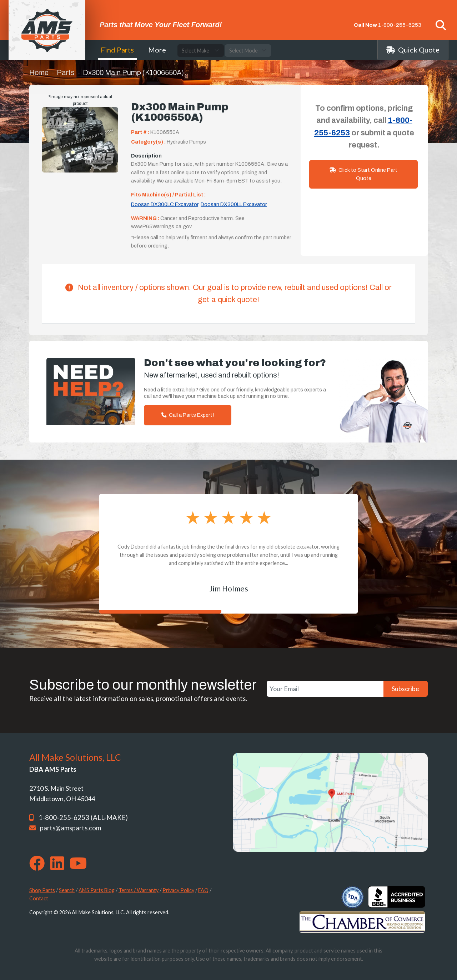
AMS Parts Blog (97, 890)
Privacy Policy (178, 890)
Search (67, 890)
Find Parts (117, 50)
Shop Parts (42, 890)
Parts (66, 72)
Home (39, 72)
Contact (39, 898)
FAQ (203, 890)
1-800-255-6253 (400, 25)
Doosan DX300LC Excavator (165, 204)
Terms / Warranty (139, 890)
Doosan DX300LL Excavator (234, 204)
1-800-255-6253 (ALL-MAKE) (83, 817)
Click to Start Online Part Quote (363, 174)
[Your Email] (325, 689)
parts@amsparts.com (71, 828)
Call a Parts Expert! (188, 415)
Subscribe (405, 689)
